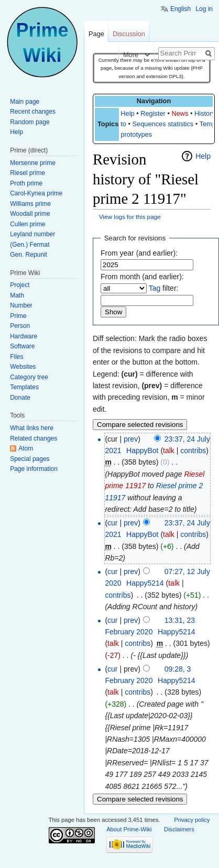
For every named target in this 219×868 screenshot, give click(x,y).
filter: (164, 288)
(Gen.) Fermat (30, 245)
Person (20, 326)
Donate (20, 398)
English (180, 9)
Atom (26, 448)
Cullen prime (28, 224)
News (180, 113)
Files (17, 357)
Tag (155, 288)
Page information (34, 469)
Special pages (30, 459)
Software (22, 346)
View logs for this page (130, 217)
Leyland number (32, 234)
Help (127, 113)
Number (21, 305)
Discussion (129, 34)
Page (96, 34)
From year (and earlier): (139, 253)
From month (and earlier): (142, 277)
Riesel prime (28, 173)
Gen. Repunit (29, 255)
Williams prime (30, 204)
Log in (204, 9)
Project (20, 285)
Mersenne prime (33, 163)
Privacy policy (192, 820)
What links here (32, 428)
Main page (25, 102)
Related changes (34, 438)
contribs (193, 451)
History (205, 113)
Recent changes (33, 112)
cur (112, 523)
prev (131, 439)
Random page (30, 122)
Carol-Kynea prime (36, 193)
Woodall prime (30, 214)
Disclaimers (179, 829)
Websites (23, 367)
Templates (24, 387)
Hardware (24, 336)
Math (17, 295)
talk (169, 451)
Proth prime (26, 183)
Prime (18, 316)
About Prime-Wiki (129, 829)
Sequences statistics (163, 124)
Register (153, 113)
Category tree (29, 377)
